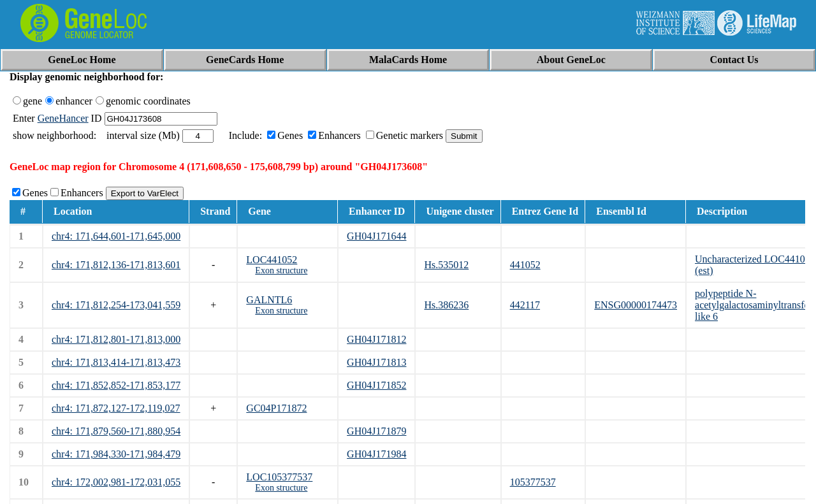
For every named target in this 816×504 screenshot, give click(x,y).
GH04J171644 (376, 236)
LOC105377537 (279, 477)
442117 (525, 305)
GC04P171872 (276, 408)
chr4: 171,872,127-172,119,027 (116, 408)
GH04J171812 (376, 339)
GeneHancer (63, 118)
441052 (525, 265)
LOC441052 (272, 260)
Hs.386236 (446, 305)
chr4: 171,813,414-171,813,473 (116, 362)
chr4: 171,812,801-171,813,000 (116, 339)
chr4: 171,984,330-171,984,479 (116, 454)
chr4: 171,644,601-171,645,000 (116, 236)
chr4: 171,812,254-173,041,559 (116, 305)
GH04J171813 (376, 362)
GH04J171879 (376, 431)
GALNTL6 (269, 300)
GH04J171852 (376, 385)
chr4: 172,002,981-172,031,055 (116, 482)
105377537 (533, 482)
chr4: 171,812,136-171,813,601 (116, 265)
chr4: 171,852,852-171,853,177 (116, 385)
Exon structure (281, 270)
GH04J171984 (376, 454)
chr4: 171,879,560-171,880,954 (116, 431)
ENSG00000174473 (636, 305)
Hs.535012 (446, 265)
